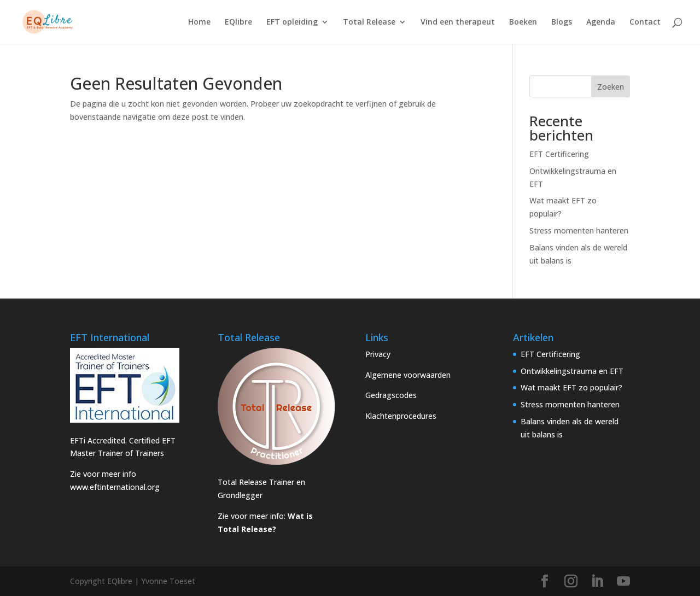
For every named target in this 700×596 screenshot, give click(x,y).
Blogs (562, 22)
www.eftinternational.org (115, 487)
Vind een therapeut (458, 22)
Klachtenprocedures (401, 416)
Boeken (523, 22)
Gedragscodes (391, 395)
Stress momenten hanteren (579, 230)
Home (199, 22)
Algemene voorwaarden (408, 375)
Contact (645, 22)
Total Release (369, 22)
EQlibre (238, 22)
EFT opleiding (292, 22)
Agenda (601, 22)
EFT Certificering (559, 154)
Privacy (378, 354)
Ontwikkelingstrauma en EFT (572, 371)
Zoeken (611, 87)
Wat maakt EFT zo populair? (571, 387)
